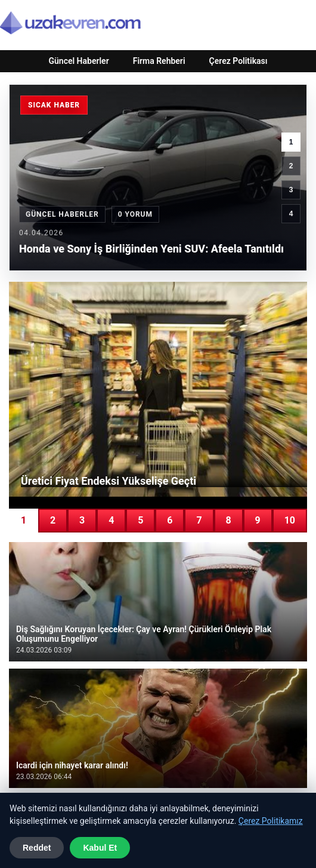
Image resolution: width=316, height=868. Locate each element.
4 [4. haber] (291, 214)
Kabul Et (100, 848)
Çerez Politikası (238, 61)
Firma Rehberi (159, 61)
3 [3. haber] (291, 190)
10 (290, 520)
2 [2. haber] (291, 166)
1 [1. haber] (291, 142)
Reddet (37, 848)
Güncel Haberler (78, 61)
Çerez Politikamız (271, 821)
